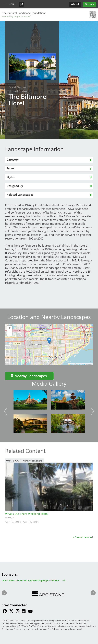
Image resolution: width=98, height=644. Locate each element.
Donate (90, 4)
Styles (11, 177)
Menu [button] (12, 4)
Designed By (15, 186)
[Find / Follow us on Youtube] (30, 612)
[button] (21, 4)
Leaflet (71, 364)
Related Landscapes (20, 195)
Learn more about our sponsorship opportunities (30, 580)
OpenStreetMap (81, 364)
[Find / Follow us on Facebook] (5, 612)
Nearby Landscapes (29, 376)
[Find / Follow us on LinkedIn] (24, 612)
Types (10, 168)
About (75, 4)
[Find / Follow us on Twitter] (11, 612)
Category (13, 160)
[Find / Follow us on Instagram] (18, 612)
